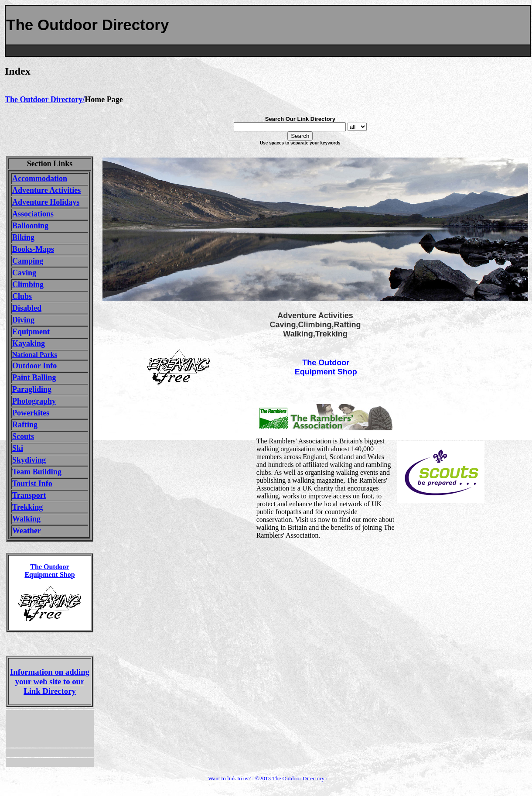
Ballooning (30, 226)
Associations (33, 214)
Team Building (37, 472)
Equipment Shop (326, 372)
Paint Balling (34, 377)
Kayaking (29, 343)
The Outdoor (326, 363)
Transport (29, 495)
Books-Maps (33, 249)
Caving (24, 273)
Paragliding (32, 389)
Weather (27, 531)
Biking (23, 237)
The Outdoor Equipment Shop (49, 571)
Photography (34, 401)
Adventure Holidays (46, 202)
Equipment (31, 332)
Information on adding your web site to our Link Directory (50, 681)
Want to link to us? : (231, 778)
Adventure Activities (46, 190)
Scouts (23, 436)
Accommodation (40, 178)
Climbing (28, 285)
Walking (26, 519)
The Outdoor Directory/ (45, 99)
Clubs (22, 296)
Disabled (27, 308)
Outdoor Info (34, 366)
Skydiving (29, 460)
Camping (28, 261)
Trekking (27, 507)
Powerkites (31, 413)
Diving (23, 320)
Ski (18, 448)
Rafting (25, 425)
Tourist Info (32, 484)
